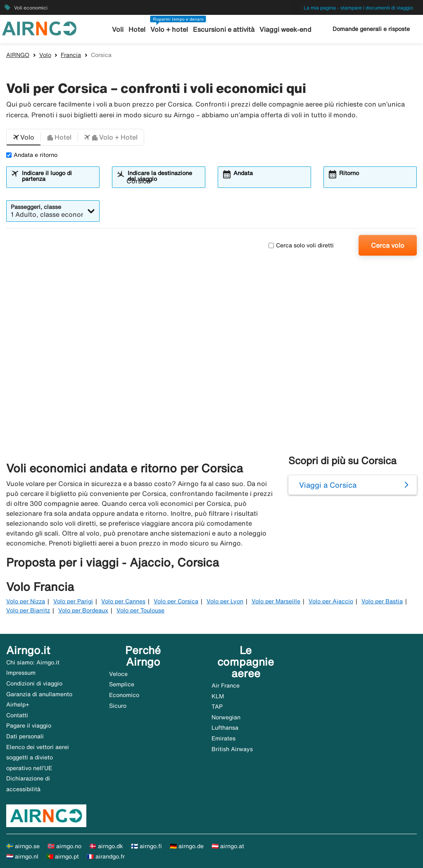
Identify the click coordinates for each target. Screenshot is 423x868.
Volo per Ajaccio (331, 601)
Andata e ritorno (32, 155)
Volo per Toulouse (140, 610)
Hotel (140, 30)
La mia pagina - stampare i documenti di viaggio (358, 8)
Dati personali (25, 736)
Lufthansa (225, 728)
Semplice (122, 684)
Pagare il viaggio (29, 726)
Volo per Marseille (276, 601)
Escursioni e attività (222, 30)
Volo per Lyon (225, 601)
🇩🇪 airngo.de (187, 846)
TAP (217, 707)
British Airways (232, 749)
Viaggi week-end (281, 30)
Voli (122, 30)
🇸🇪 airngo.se (23, 846)
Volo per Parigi (73, 601)
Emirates (223, 738)
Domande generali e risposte (371, 29)
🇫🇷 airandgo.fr (106, 856)
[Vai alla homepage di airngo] (39, 28)
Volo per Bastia (382, 601)
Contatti (17, 715)
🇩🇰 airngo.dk (106, 846)
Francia (71, 55)
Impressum (21, 673)
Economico (124, 695)
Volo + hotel (171, 30)
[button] (24, 138)
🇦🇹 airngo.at (228, 846)
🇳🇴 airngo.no (64, 846)
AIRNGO (18, 55)
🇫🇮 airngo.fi (146, 846)
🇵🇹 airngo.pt (63, 856)
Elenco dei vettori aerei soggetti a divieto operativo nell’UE (38, 758)
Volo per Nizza (26, 601)
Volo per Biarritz (28, 610)
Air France (226, 685)
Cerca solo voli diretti (301, 245)
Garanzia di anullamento (39, 694)
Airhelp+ (18, 704)
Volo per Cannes (123, 601)
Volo (45, 55)
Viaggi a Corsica (328, 485)
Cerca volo (388, 245)
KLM (218, 696)
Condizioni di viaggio (34, 683)
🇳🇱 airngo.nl (22, 856)
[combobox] (58, 181)
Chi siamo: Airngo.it (33, 662)
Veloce (118, 674)
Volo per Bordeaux (83, 610)
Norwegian (226, 717)
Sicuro (118, 706)
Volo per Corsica (176, 601)
